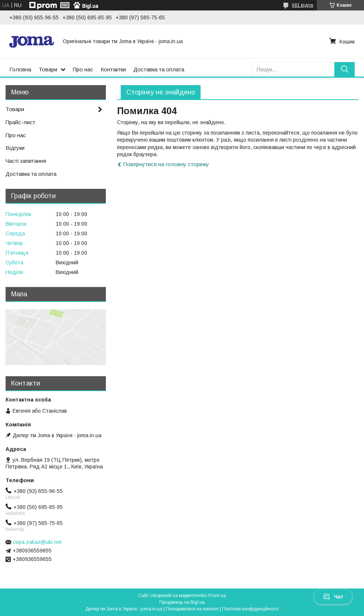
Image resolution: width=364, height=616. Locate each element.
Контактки (113, 69)
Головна (20, 69)
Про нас (83, 69)
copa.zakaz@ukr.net (37, 542)
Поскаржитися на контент (192, 609)
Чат (333, 597)
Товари (48, 69)
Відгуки (15, 148)
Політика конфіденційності (250, 609)
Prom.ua (217, 596)
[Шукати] (344, 69)
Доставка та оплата (159, 69)
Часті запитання (26, 161)
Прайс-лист (20, 122)
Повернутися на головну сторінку (166, 164)
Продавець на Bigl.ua (182, 602)
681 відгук (303, 5)
